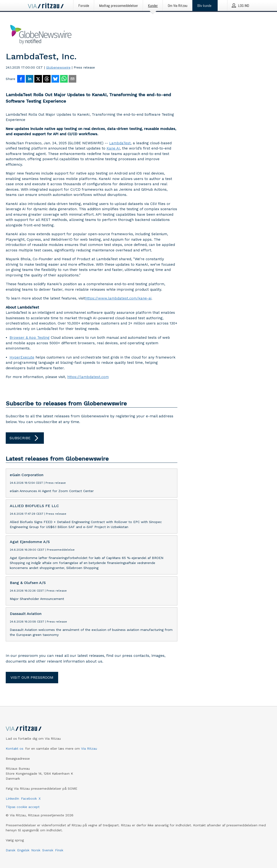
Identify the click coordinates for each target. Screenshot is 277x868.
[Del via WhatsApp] (64, 79)
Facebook (29, 798)
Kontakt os (15, 748)
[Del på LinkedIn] (30, 79)
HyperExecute (22, 357)
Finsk (59, 850)
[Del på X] (38, 79)
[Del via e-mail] (72, 79)
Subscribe (25, 438)
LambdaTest (120, 143)
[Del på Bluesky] (55, 79)
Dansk (10, 850)
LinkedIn (12, 798)
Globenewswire (58, 67)
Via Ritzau (89, 748)
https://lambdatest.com (88, 377)
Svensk (48, 850)
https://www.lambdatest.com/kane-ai (118, 298)
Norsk (36, 850)
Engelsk (23, 850)
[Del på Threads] (47, 79)
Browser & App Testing (30, 338)
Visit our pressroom (32, 677)
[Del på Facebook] (21, 79)
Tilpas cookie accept (23, 807)
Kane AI (113, 148)
